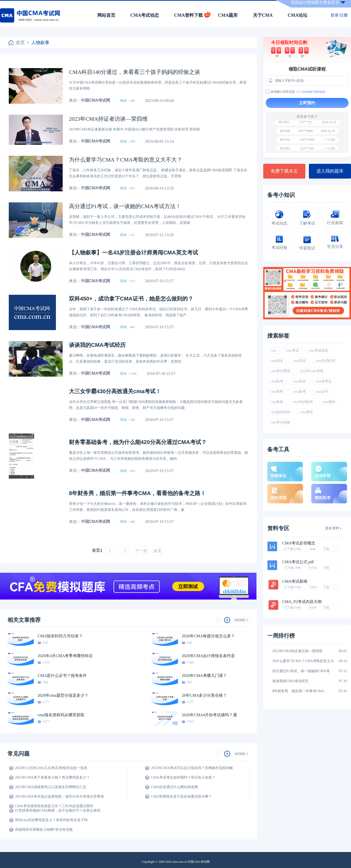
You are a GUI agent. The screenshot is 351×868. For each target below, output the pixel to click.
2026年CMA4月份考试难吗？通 (209, 715)
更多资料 (333, 528)
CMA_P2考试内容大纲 (302, 602)
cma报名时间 (280, 412)
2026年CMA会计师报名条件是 (208, 656)
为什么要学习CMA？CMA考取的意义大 (303, 661)
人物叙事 (38, 43)
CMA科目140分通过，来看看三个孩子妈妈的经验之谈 (135, 72)
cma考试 (292, 350)
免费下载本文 (284, 171)
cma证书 (322, 392)
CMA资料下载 (189, 15)
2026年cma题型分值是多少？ (63, 695)
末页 (157, 551)
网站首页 (106, 15)
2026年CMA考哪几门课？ (204, 676)
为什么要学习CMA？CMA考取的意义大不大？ (126, 160)
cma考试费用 (280, 371)
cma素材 (329, 402)
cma (273, 350)
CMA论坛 (298, 15)
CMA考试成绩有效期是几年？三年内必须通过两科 (54, 806)
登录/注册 (339, 15)
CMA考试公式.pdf (298, 562)
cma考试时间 (325, 361)
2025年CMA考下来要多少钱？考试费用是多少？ (52, 777)
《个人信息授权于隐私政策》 (311, 92)
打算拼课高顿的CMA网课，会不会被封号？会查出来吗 (58, 811)
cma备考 (299, 392)
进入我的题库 (330, 171)
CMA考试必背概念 (299, 543)
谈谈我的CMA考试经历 (290, 681)
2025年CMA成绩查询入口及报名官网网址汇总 (51, 787)
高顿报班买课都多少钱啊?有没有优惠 (44, 830)
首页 (17, 43)
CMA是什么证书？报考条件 (62, 676)
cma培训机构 (303, 402)
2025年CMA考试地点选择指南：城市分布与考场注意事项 (59, 797)
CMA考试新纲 (295, 582)
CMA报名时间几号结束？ (60, 636)
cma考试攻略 (280, 422)
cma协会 (299, 381)
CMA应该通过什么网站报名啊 (174, 787)
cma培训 (299, 361)
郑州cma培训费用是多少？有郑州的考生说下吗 (51, 820)
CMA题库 (228, 15)
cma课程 (306, 412)
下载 (326, 549)
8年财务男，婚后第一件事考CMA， (300, 691)
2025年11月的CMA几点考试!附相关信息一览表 (51, 768)
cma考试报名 (318, 350)
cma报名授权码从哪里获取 (61, 715)
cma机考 (277, 381)
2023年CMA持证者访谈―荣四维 (108, 119)
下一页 (141, 551)
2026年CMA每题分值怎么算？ (208, 636)
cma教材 (277, 402)
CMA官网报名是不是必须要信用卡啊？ (182, 797)
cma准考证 (324, 381)
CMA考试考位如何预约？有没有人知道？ (183, 777)
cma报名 (277, 361)
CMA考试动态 (145, 15)
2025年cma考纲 (312, 371)
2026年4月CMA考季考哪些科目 (65, 656)
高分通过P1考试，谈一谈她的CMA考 (301, 671)
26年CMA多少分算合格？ (204, 695)
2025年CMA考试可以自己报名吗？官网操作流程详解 (192, 768)
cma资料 (277, 392)
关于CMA (263, 15)
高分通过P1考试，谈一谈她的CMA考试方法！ (125, 206)
